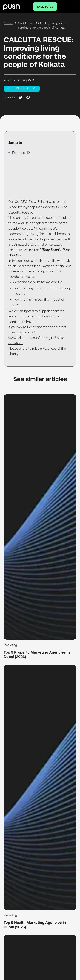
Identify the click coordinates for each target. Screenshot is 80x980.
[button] (73, 7)
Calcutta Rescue (21, 212)
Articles (9, 23)
